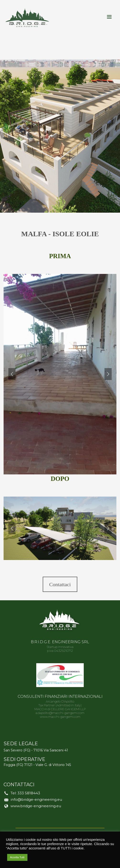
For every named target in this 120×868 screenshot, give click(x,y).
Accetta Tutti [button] (17, 857)
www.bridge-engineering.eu (36, 806)
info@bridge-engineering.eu (36, 799)
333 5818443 (29, 793)
